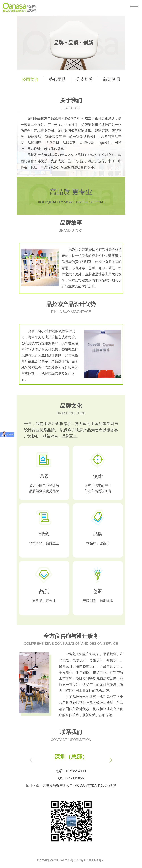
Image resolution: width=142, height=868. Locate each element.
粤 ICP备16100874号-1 (88, 860)
